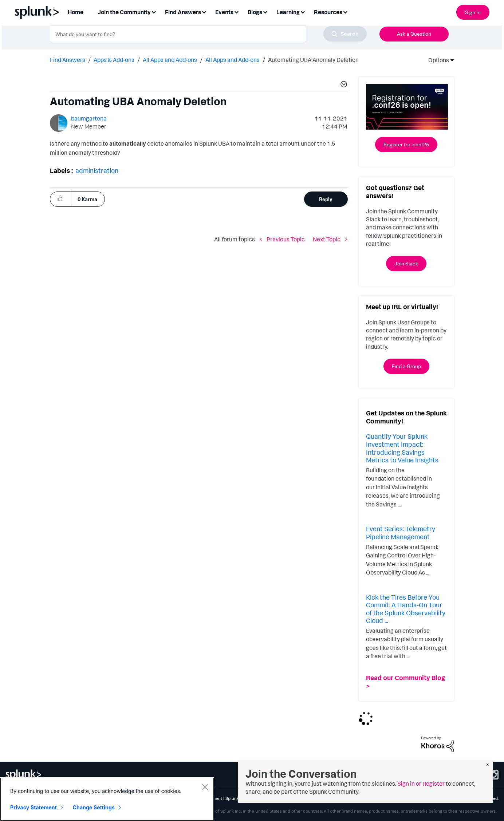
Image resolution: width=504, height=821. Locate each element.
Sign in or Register (421, 783)
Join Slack (406, 263)
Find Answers (68, 60)
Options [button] (436, 60)
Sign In (473, 12)
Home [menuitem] (76, 12)
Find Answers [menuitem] (183, 12)
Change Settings (94, 807)
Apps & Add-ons (114, 60)
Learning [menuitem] (288, 12)
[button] (343, 85)
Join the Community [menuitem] (124, 12)
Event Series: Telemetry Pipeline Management (401, 533)
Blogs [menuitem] (255, 12)
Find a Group (406, 366)
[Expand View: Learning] (303, 11)
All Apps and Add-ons (170, 60)
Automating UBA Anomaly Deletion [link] (313, 60)
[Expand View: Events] (236, 11)
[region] (107, 799)
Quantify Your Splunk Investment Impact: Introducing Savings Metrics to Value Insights (402, 448)
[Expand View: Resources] (345, 11)
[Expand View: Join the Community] (154, 11)
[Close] (205, 787)
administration (97, 170)
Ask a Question (414, 34)
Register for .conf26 (406, 144)
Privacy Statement (34, 807)
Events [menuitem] (224, 12)
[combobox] (208, 34)
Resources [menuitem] (328, 12)
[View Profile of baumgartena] (89, 118)
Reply (326, 199)
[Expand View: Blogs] (265, 11)
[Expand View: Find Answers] (204, 11)
